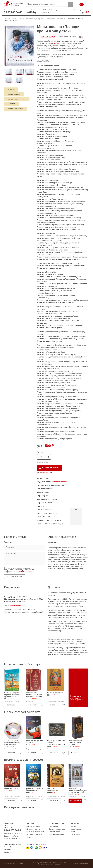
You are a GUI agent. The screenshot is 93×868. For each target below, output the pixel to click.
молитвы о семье (16, 109)
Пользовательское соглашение (50, 864)
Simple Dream (84, 863)
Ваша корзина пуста (81, 10)
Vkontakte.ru (8, 852)
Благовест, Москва (59, 482)
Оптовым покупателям (34, 835)
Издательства (76, 829)
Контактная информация (35, 832)
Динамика (22, 863)
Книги (14, 19)
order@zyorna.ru (47, 13)
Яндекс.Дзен (9, 847)
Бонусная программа (56, 835)
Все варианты (75, 801)
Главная (7, 19)
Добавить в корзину (49, 468)
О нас (28, 837)
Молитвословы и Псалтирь (56, 19)
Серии (73, 832)
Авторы (74, 826)
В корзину (11, 705)
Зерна (8, 4)
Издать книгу (53, 826)
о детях (12, 104)
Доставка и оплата (33, 829)
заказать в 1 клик (46, 472)
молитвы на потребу (17, 99)
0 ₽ (82, 5)
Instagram (7, 850)
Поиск (71, 4)
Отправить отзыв (15, 577)
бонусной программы (25, 572)
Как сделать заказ (33, 826)
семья (11, 90)
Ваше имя (8, 542)
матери (57, 43)
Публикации (75, 835)
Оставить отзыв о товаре (58, 829)
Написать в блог (55, 832)
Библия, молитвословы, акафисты (31, 19)
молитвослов (14, 94)
